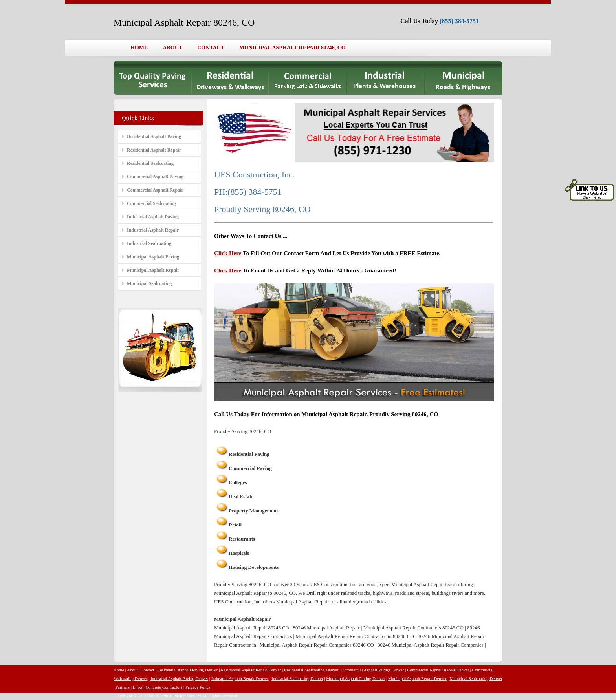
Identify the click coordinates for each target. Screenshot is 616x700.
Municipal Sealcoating (149, 283)
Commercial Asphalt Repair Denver (438, 670)
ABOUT (172, 48)
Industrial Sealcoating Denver (297, 678)
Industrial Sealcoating (149, 243)
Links (138, 687)
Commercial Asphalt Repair (155, 190)
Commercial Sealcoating (151, 203)
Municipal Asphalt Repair (153, 270)
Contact (147, 670)
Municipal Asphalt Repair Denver (417, 678)
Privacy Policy (198, 687)
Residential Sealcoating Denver (311, 670)
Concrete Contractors (164, 687)
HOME (139, 48)
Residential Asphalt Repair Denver (251, 670)
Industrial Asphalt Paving (153, 217)
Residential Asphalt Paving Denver (187, 670)
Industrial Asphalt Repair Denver (240, 678)
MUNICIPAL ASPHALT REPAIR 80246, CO (292, 48)
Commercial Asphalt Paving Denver (373, 670)
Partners (123, 687)
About (132, 670)
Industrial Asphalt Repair (153, 230)
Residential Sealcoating (150, 163)
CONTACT (211, 48)
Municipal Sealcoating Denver (476, 678)
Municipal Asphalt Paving (153, 257)
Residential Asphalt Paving (154, 137)
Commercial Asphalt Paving (155, 177)
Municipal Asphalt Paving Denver (356, 678)
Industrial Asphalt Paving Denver (179, 678)
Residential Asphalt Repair (154, 150)
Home (119, 670)
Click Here (228, 253)
